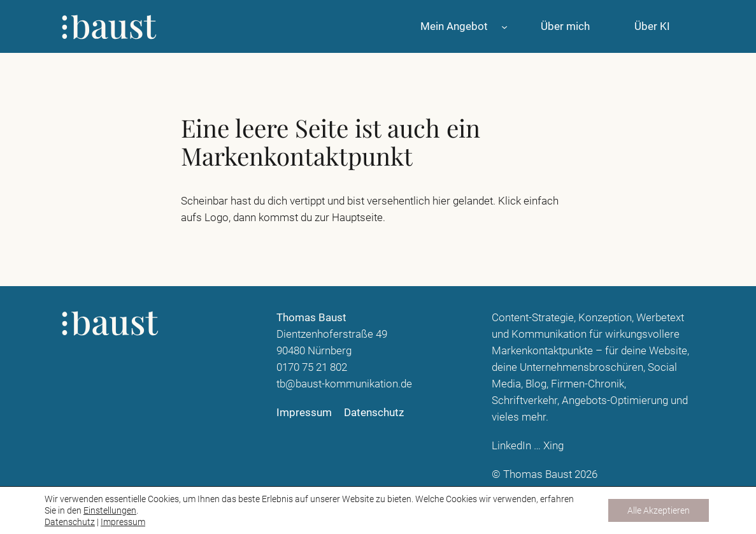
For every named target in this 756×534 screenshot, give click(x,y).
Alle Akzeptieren (659, 510)
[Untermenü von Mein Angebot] (504, 26)
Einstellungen (110, 510)
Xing (553, 445)
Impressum (123, 522)
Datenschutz (70, 522)
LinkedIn (511, 445)
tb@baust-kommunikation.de (344, 384)
